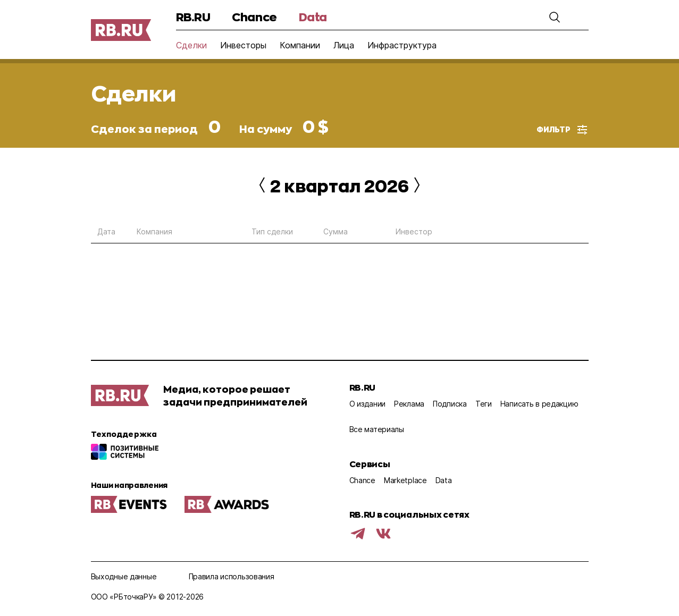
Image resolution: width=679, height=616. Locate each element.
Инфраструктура (402, 45)
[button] (555, 17)
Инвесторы (243, 45)
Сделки (191, 45)
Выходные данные (124, 576)
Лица (344, 45)
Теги (484, 404)
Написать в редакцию (539, 404)
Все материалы (377, 429)
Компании (300, 45)
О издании (367, 404)
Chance (254, 17)
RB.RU (193, 17)
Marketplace (405, 480)
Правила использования (232, 576)
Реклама (409, 404)
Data (313, 17)
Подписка (450, 404)
